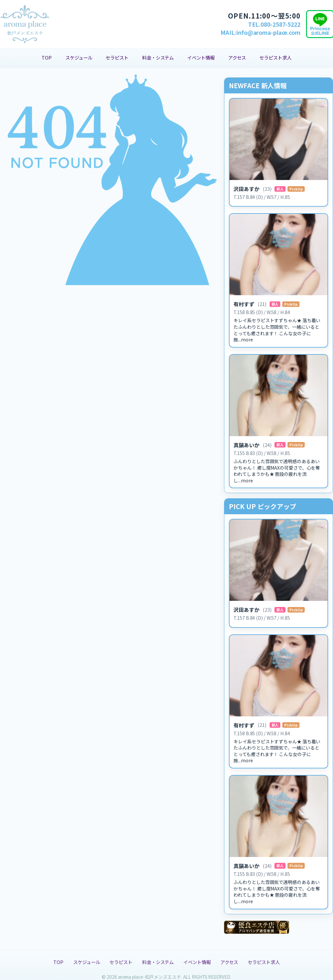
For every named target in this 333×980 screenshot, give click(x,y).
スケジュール (79, 57)
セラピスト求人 (275, 57)
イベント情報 (201, 57)
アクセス (237, 57)
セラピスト (117, 57)
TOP (47, 57)
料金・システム (158, 57)
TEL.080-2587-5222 (274, 24)
